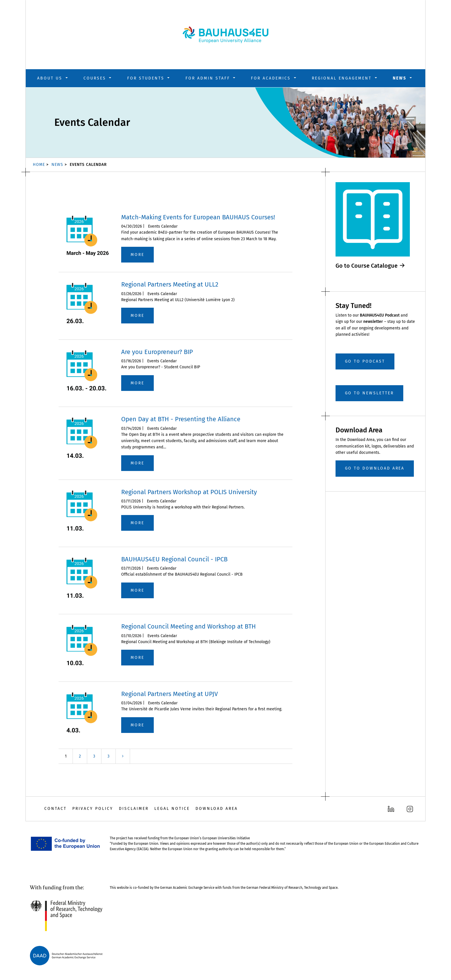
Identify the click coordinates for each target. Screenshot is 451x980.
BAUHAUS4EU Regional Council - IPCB (174, 559)
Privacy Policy (93, 809)
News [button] (401, 78)
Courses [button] (96, 78)
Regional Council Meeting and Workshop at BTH (188, 626)
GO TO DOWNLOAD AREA (375, 468)
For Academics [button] (272, 78)
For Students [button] (147, 78)
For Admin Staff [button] (209, 78)
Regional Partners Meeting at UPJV (169, 694)
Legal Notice (172, 809)
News (57, 165)
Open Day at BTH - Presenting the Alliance (181, 419)
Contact (55, 809)
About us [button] (51, 78)
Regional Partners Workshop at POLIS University (189, 492)
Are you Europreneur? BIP (157, 352)
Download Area (217, 809)
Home (39, 165)
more (137, 255)
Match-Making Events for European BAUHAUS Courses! (198, 217)
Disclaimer (134, 809)
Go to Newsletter (369, 393)
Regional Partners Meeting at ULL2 (170, 284)
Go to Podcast (365, 361)
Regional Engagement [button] (343, 78)
